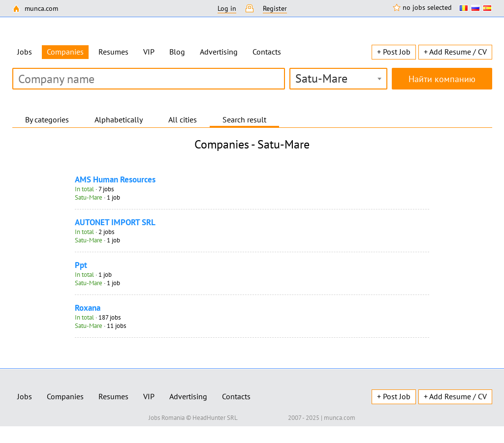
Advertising (219, 52)
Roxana (88, 308)
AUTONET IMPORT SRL (115, 222)
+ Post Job (394, 52)
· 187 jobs (98, 317)
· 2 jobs (94, 232)
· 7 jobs (94, 189)
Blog (177, 52)
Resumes (113, 52)
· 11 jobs (100, 326)
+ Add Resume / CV (455, 52)
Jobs (25, 52)
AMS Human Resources (115, 179)
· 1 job (97, 197)
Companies (65, 396)
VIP (149, 52)
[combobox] (338, 79)
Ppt (81, 265)
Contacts (267, 52)
